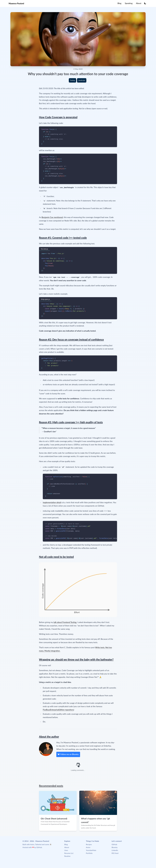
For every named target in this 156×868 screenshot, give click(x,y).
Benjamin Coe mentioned (52, 217)
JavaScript (82, 80)
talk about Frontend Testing (65, 622)
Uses (66, 850)
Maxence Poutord (16, 3)
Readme (67, 856)
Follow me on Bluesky (68, 754)
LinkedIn (115, 850)
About (67, 847)
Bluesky (115, 847)
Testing (72, 80)
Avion (88, 847)
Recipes (89, 844)
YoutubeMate (91, 850)
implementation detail (52, 502)
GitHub (39, 847)
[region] (80, 531)
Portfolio (89, 853)
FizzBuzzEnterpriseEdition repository (58, 710)
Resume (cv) (69, 853)
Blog (66, 844)
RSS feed (115, 853)
